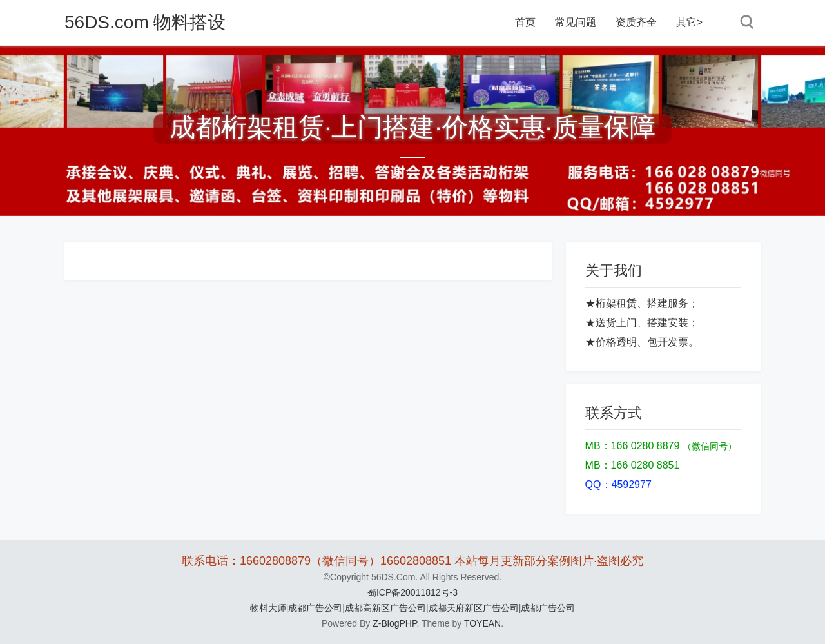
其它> (689, 22)
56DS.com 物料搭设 (145, 22)
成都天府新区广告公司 (474, 608)
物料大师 (268, 608)
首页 (525, 22)
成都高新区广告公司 (385, 608)
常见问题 (576, 22)
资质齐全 (636, 22)
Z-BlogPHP (394, 623)
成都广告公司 (315, 608)
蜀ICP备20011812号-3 (412, 592)
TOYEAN (482, 623)
